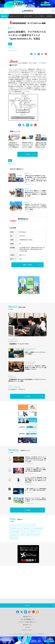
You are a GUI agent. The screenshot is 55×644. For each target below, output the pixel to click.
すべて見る (27, 154)
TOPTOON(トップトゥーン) (16, 528)
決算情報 (49, 16)
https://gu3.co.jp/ (23, 221)
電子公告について (27, 625)
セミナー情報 (39, 16)
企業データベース (15, 16)
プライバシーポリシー (27, 630)
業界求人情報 (28, 16)
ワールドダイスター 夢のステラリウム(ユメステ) (29, 535)
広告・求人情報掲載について (28, 619)
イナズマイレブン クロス (15, 525)
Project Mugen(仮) (14, 532)
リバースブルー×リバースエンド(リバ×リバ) (30, 532)
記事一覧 (4, 16)
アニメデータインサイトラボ (29, 525)
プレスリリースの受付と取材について (27, 622)
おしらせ (27, 627)
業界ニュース (12, 28)
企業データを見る (27, 265)
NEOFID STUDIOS (14, 538)
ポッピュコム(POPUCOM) (37, 528)
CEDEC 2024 (27, 528)
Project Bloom (13, 535)
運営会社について (27, 617)
